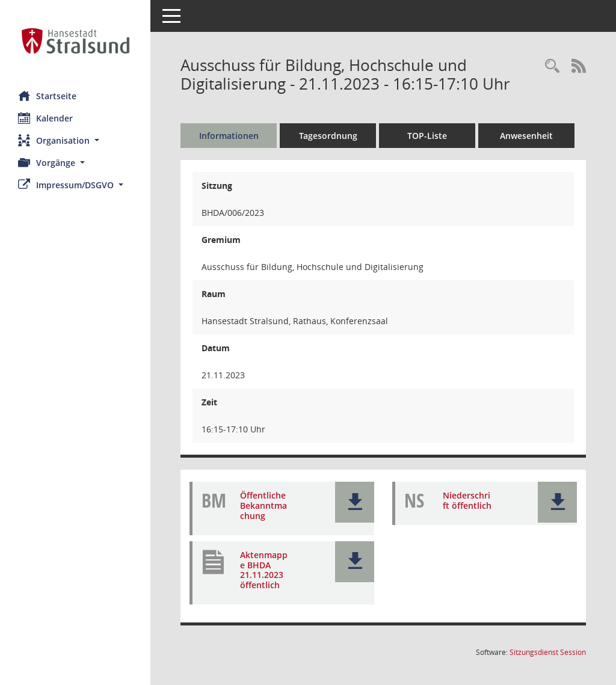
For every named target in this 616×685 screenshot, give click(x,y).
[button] (75, 140)
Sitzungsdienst (548, 652)
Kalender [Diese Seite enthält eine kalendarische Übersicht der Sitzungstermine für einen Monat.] (45, 118)
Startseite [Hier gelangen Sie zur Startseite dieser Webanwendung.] (47, 96)
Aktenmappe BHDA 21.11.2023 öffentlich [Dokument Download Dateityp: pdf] (264, 570)
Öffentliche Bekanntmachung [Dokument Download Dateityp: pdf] (263, 505)
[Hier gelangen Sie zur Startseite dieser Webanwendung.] (75, 41)
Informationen (229, 136)
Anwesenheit (526, 136)
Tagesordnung (328, 136)
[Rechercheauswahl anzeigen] (552, 66)
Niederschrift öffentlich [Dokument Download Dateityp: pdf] (467, 500)
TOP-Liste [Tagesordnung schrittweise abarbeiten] (427, 136)
